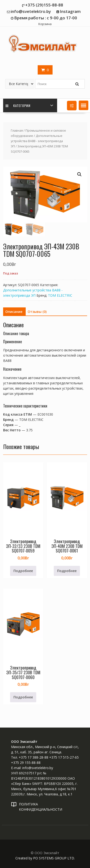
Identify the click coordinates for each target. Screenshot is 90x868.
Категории (18, 105)
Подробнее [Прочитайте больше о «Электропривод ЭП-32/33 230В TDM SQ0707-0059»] (23, 571)
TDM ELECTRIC (60, 295)
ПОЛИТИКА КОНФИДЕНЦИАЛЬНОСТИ (41, 807)
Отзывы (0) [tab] (37, 312)
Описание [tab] (14, 312)
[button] (84, 105)
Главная (17, 130)
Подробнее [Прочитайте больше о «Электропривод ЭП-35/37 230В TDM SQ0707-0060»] (23, 697)
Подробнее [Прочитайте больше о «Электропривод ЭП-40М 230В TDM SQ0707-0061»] (67, 571)
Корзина (45, 24)
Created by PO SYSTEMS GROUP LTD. (45, 858)
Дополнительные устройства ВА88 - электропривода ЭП (37, 141)
